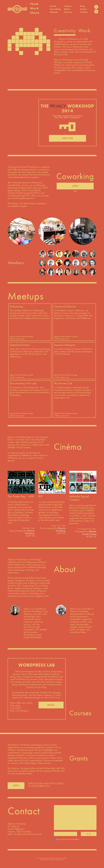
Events (53, 6)
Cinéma (68, 6)
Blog (82, 6)
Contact (84, 12)
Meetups (54, 12)
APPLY (75, 186)
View (11, 336)
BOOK (51, 705)
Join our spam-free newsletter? (68, 839)
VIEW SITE (67, 138)
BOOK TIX (91, 537)
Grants (84, 9)
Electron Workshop (30, 532)
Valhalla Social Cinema (89, 533)
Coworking (55, 9)
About (67, 9)
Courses (68, 12)
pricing (75, 191)
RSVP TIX (30, 536)
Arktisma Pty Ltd (44, 858)
